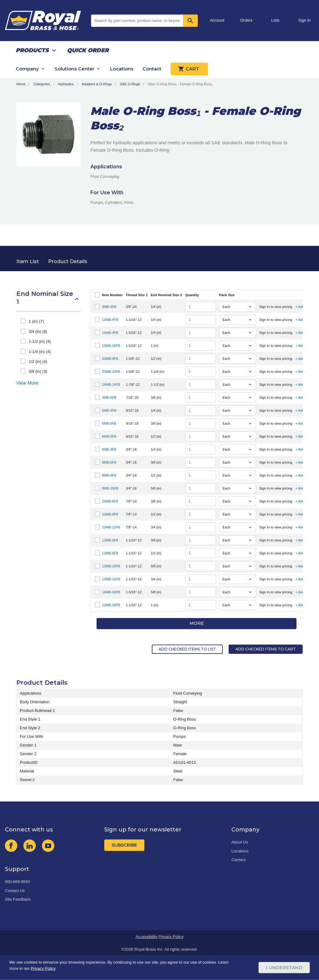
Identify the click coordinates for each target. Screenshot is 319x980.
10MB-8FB (110, 514)
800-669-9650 (17, 882)
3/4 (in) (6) (38, 332)
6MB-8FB (109, 436)
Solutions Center (75, 69)
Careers (238, 860)
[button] (48, 301)
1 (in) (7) (36, 321)
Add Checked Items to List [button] (187, 649)
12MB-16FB (111, 605)
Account (217, 20)
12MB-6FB (110, 540)
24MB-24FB (111, 385)
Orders (246, 20)
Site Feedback (18, 899)
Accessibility (146, 937)
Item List (28, 261)
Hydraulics (66, 84)
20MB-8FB (110, 359)
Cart (189, 69)
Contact (152, 69)
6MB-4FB (109, 410)
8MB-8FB (109, 475)
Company (27, 69)
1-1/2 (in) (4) (40, 341)
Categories (41, 84)
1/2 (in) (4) (38, 362)
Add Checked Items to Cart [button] (266, 649)
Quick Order (88, 50)
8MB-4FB (109, 449)
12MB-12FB (111, 579)
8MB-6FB (109, 462)
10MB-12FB (111, 527)
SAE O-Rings (130, 84)
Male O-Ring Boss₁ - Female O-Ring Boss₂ (180, 84)
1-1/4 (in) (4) (40, 352)
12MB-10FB (111, 566)
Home (21, 84)
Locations (122, 69)
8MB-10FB (110, 488)
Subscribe (124, 845)
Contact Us (15, 891)
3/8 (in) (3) (38, 371)
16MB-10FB (111, 592)
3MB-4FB (109, 307)
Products (32, 50)
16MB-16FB (111, 346)
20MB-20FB (111, 372)
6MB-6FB (109, 423)
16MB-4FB (110, 333)
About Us (240, 842)
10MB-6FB (110, 501)
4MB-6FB (109, 397)
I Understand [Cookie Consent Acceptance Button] (284, 968)
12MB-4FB (110, 320)
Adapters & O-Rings (97, 84)
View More (27, 383)
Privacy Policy (171, 937)
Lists (275, 20)
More (197, 623)
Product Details (68, 261)
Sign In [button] (304, 20)
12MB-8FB (110, 553)
